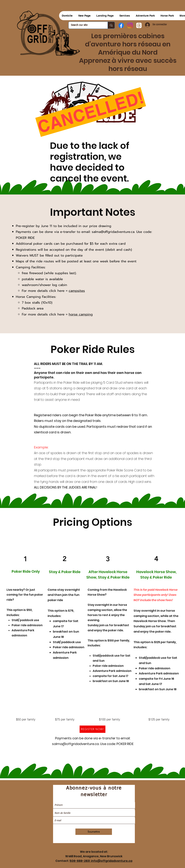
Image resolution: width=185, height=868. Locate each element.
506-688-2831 (80, 861)
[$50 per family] (26, 719)
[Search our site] (85, 25)
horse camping (81, 314)
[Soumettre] (94, 832)
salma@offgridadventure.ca (113, 232)
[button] (145, 16)
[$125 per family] (159, 719)
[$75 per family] (65, 719)
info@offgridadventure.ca (112, 861)
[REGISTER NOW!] (92, 729)
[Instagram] (130, 25)
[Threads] (139, 25)
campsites (77, 291)
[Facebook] (121, 25)
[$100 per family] (110, 719)
